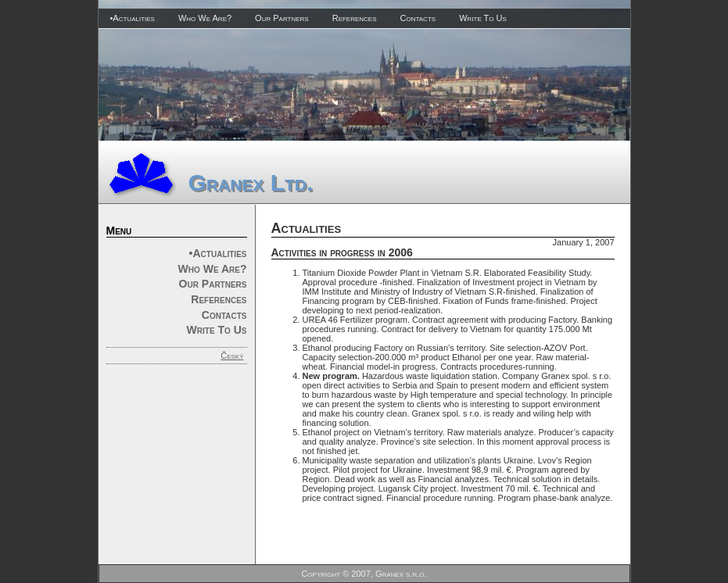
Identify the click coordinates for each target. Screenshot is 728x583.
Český (232, 356)
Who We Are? (205, 18)
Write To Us (483, 18)
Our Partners (282, 18)
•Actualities (133, 18)
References (355, 18)
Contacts (418, 18)
